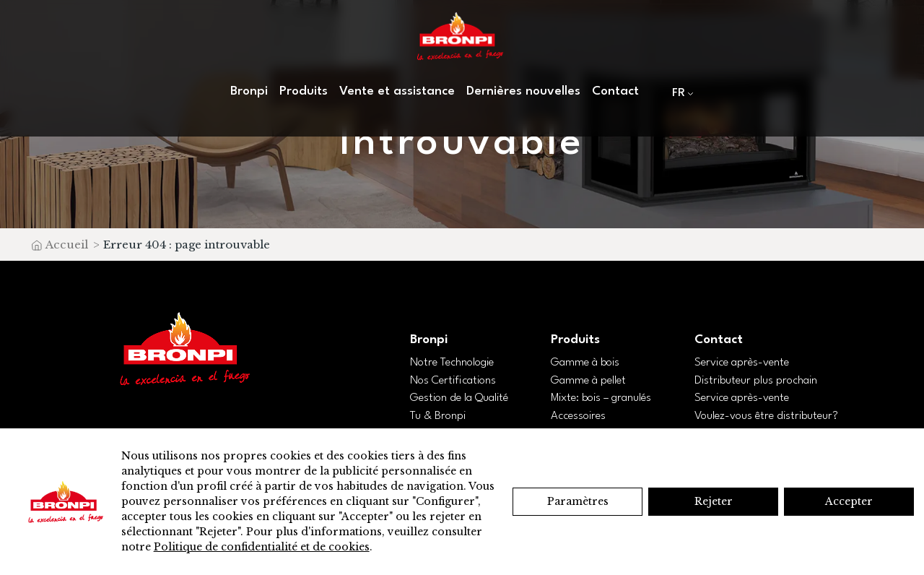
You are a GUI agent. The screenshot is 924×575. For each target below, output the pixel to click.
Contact (615, 91)
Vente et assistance (397, 91)
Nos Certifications (453, 381)
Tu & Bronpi (438, 416)
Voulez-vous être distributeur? (766, 416)
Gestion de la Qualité (459, 398)
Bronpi (249, 91)
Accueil (67, 245)
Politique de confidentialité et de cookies (262, 547)
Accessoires (578, 416)
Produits (304, 91)
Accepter (849, 501)
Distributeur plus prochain (756, 381)
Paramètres (578, 501)
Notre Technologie (452, 363)
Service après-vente (742, 363)
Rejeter (714, 501)
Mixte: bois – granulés (601, 398)
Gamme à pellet (588, 381)
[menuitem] (680, 93)
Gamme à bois (585, 363)
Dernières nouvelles (523, 91)
